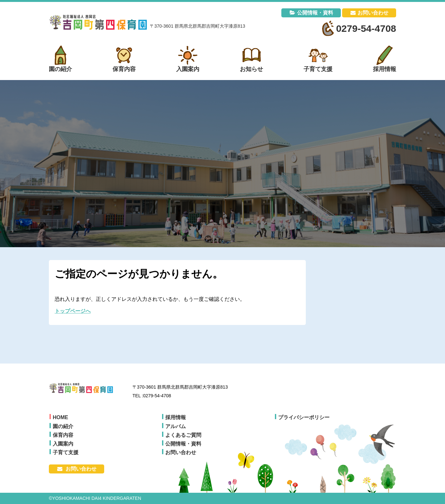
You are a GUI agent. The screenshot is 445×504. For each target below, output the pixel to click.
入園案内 (63, 444)
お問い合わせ (373, 13)
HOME (60, 417)
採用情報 (176, 417)
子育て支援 (66, 452)
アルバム (176, 426)
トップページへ (73, 311)
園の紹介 (63, 426)
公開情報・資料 (315, 13)
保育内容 (63, 435)
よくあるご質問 (183, 435)
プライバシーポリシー (304, 417)
